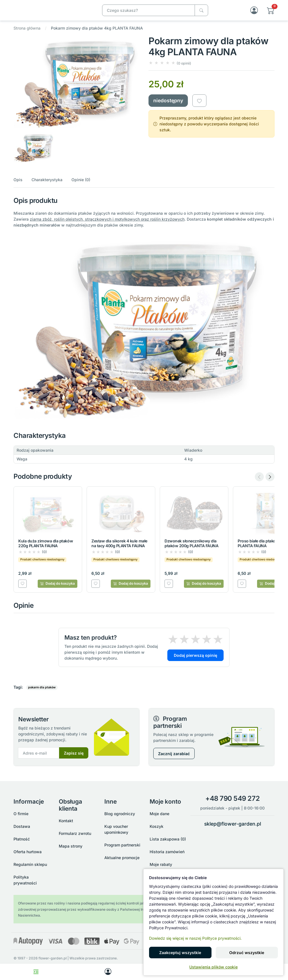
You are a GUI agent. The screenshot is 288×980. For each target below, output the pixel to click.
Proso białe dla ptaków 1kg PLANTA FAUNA (262, 549)
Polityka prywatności (25, 880)
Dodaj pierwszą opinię (195, 661)
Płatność (22, 839)
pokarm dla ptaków (42, 693)
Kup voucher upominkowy (116, 829)
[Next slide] (270, 483)
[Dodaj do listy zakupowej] (199, 107)
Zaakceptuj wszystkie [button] (180, 953)
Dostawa (22, 826)
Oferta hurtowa (28, 852)
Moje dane (159, 814)
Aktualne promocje (122, 858)
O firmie (21, 814)
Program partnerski (122, 845)
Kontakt (66, 821)
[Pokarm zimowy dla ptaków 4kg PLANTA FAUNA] (53, 13)
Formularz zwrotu (75, 833)
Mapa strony (71, 846)
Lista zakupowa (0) (168, 839)
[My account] (108, 972)
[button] (271, 13)
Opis (18, 185)
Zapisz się (74, 759)
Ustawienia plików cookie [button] (213, 967)
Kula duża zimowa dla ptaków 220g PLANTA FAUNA (46, 549)
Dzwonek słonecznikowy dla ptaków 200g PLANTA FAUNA (191, 549)
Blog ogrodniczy (120, 814)
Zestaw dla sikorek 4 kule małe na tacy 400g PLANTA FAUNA (119, 549)
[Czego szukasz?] (201, 13)
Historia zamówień (167, 852)
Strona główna (27, 34)
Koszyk (157, 826)
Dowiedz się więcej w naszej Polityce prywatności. (195, 938)
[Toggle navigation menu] (36, 972)
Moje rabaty (161, 864)
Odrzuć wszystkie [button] (247, 953)
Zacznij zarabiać (174, 759)
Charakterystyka (47, 185)
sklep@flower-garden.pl (233, 824)
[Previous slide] (259, 483)
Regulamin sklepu (30, 864)
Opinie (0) (81, 185)
